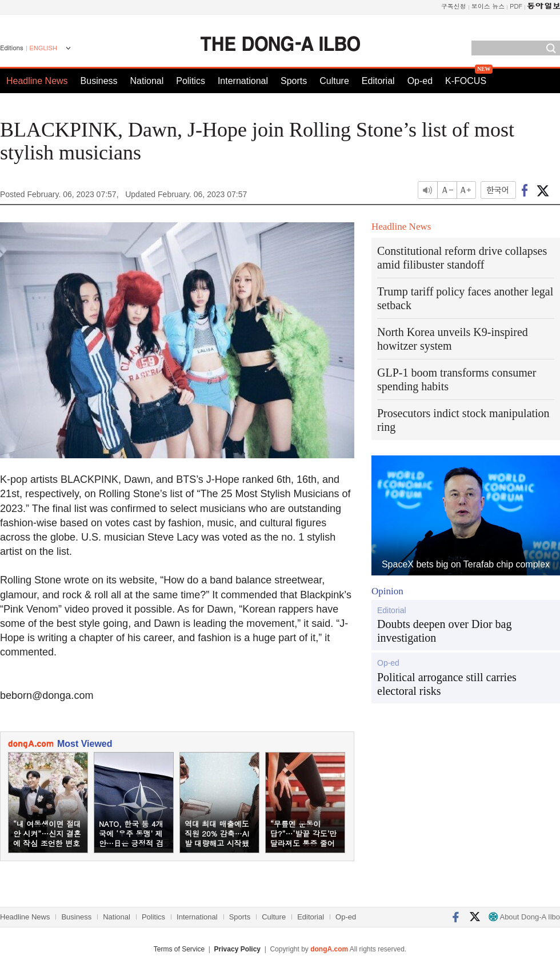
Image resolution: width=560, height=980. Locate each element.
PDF (516, 6)
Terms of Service (179, 949)
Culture (334, 81)
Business (99, 81)
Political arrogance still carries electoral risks (447, 684)
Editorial (378, 81)
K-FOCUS (466, 81)
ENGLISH (43, 48)
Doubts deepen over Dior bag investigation (445, 631)
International (243, 81)
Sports (294, 81)
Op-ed (420, 81)
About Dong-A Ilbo (524, 917)
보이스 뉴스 (488, 6)
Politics (191, 81)
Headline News (37, 81)
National (147, 81)
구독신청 (454, 6)
